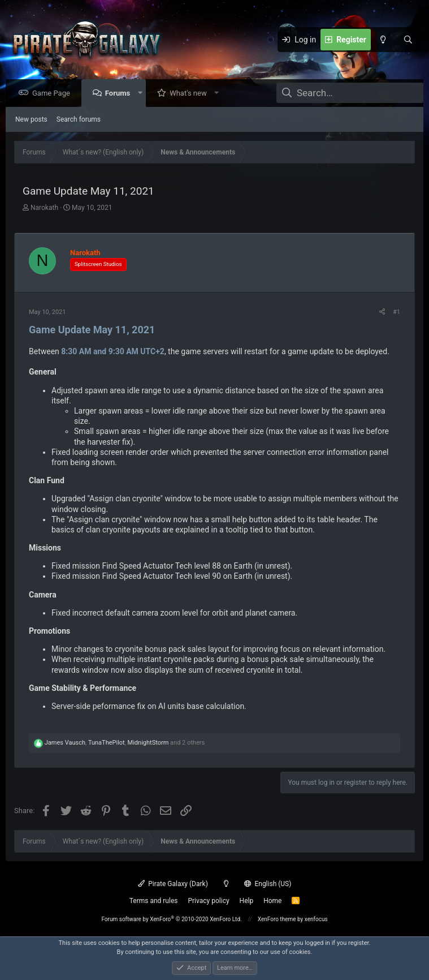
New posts (31, 120)
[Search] (408, 40)
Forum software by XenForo (171, 919)
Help (247, 901)
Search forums (79, 120)
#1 (396, 313)
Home (272, 901)
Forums (120, 94)
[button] (143, 94)
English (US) (268, 884)
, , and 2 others (125, 743)
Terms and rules (154, 901)
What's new (191, 94)
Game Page (54, 94)
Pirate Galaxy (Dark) (173, 884)
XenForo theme (277, 919)
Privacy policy (208, 901)
